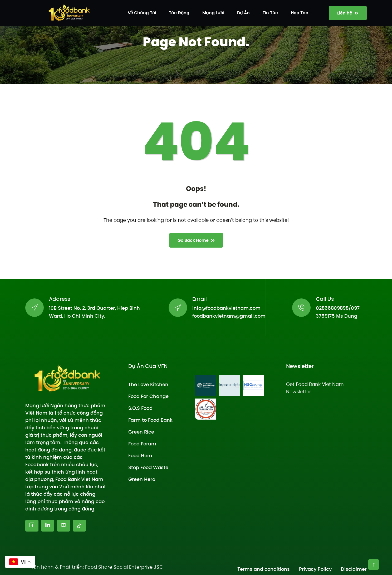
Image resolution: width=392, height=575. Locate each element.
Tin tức (270, 13)
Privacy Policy (315, 569)
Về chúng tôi (142, 13)
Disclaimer (354, 569)
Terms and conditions (264, 569)
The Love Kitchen (148, 384)
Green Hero (142, 479)
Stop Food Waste (148, 467)
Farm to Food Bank (150, 420)
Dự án (243, 13)
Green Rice (141, 432)
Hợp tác (300, 13)
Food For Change (148, 396)
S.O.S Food (140, 408)
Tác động (179, 13)
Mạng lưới (213, 13)
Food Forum (142, 444)
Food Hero (140, 456)
